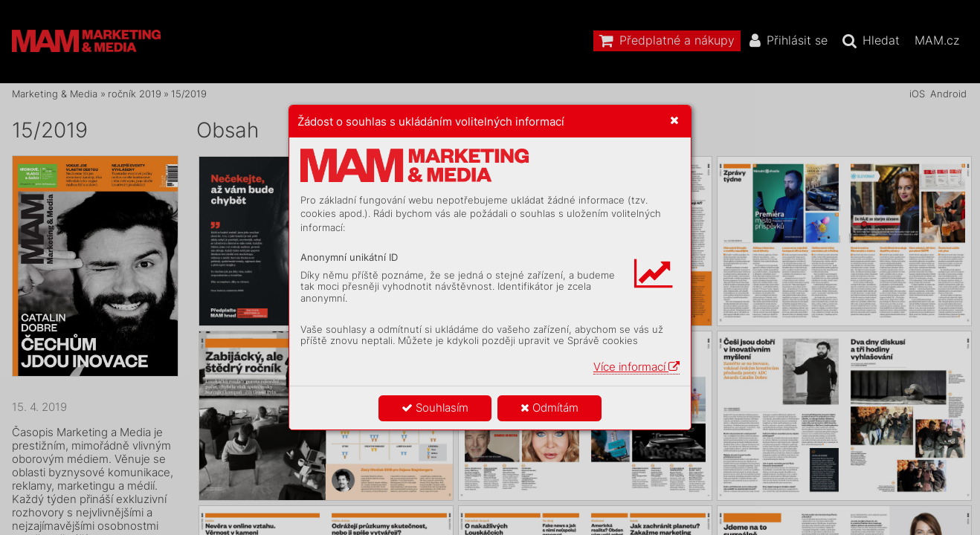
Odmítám (549, 408)
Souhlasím (435, 408)
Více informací (636, 367)
